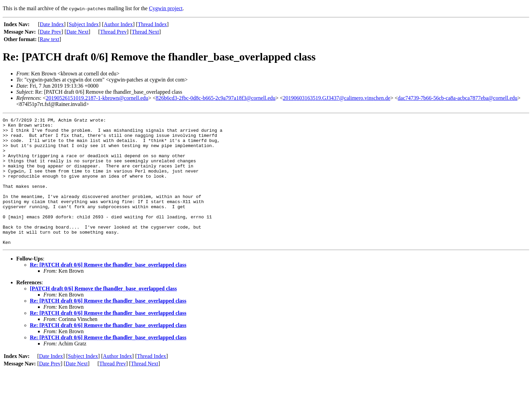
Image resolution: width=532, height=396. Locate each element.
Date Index (52, 24)
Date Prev (51, 32)
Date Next (78, 32)
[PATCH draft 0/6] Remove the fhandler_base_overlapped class (103, 314)
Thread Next (145, 32)
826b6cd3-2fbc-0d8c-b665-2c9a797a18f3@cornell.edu (216, 98)
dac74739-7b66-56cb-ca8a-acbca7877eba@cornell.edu (458, 98)
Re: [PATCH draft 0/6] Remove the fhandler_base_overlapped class (108, 290)
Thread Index (152, 24)
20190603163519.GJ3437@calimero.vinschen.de (337, 98)
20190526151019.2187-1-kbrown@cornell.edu (97, 98)
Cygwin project (166, 8)
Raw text (49, 39)
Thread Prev (113, 32)
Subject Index (84, 24)
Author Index (118, 24)
